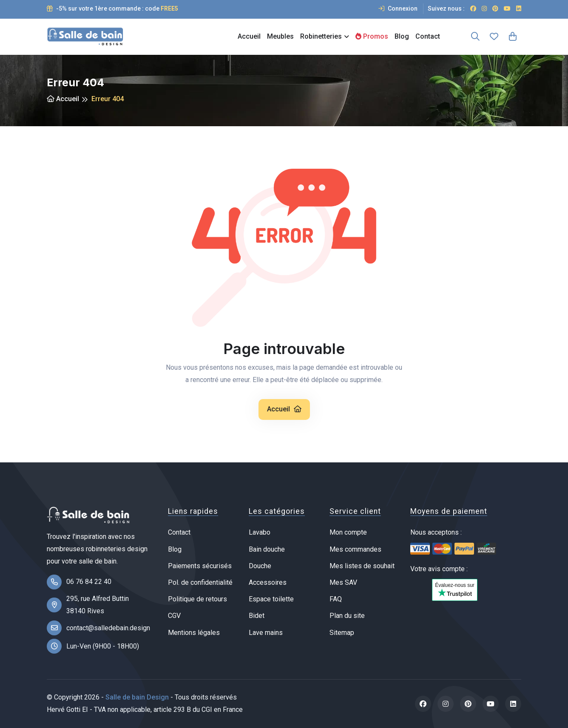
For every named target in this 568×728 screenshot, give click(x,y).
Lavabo (260, 532)
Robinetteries (321, 36)
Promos (372, 36)
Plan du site (347, 616)
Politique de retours (197, 599)
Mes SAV (343, 582)
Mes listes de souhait (362, 566)
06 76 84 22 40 (89, 582)
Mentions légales (194, 633)
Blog (402, 36)
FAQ (336, 599)
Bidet (257, 616)
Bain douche (267, 549)
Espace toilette (271, 599)
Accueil (249, 36)
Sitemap (342, 633)
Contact (428, 36)
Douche (260, 566)
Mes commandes (355, 549)
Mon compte (348, 532)
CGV (174, 616)
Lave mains (266, 633)
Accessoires (268, 582)
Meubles (280, 36)
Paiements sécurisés (200, 566)
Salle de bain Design (137, 697)
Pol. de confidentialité (200, 582)
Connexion (398, 8)
